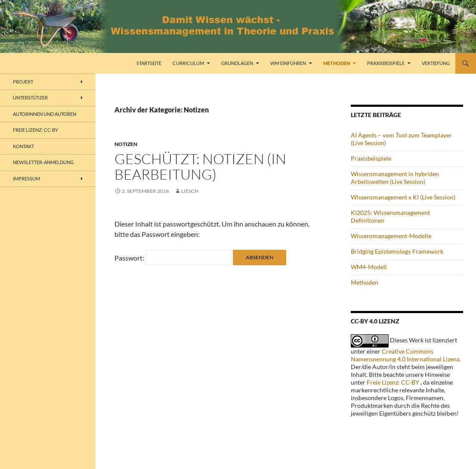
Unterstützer (30, 98)
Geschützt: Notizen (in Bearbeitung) (200, 166)
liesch (190, 191)
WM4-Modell (369, 267)
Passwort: (173, 258)
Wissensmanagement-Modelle (391, 236)
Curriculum (188, 63)
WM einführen (288, 63)
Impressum (26, 179)
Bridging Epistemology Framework (397, 251)
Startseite (149, 63)
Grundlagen (237, 63)
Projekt (23, 82)
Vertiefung (436, 63)
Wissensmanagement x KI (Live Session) (403, 197)
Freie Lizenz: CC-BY (393, 382)
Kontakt (23, 146)
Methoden (337, 63)
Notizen (126, 144)
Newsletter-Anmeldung (43, 162)
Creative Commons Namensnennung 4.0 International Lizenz (405, 355)
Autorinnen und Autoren (45, 114)
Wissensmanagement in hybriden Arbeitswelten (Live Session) (395, 178)
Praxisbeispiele (386, 63)
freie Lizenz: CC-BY (36, 130)
